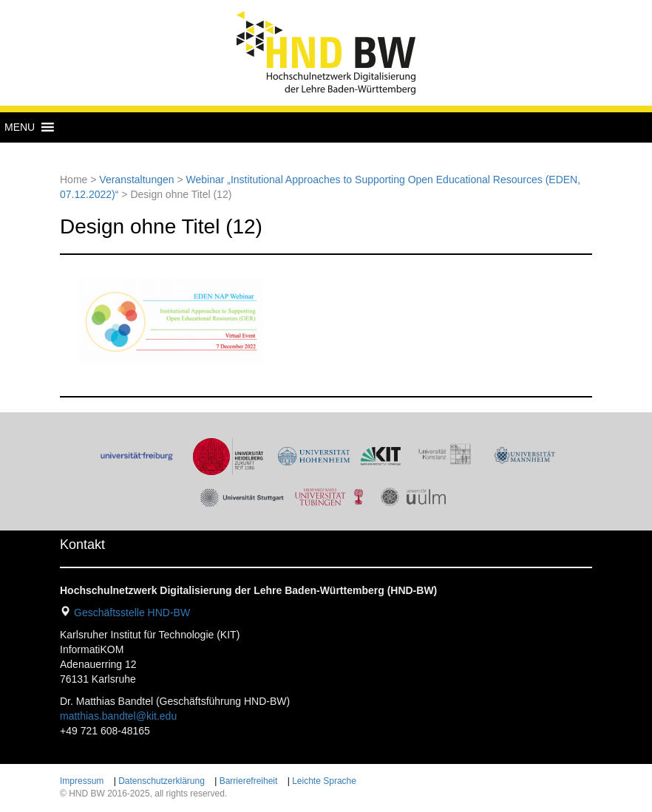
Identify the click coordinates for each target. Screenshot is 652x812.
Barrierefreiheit (249, 781)
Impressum (82, 781)
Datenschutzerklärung (162, 781)
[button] (20, 127)
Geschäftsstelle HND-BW (132, 613)
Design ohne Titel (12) (161, 226)
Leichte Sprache (324, 781)
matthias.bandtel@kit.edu (118, 716)
